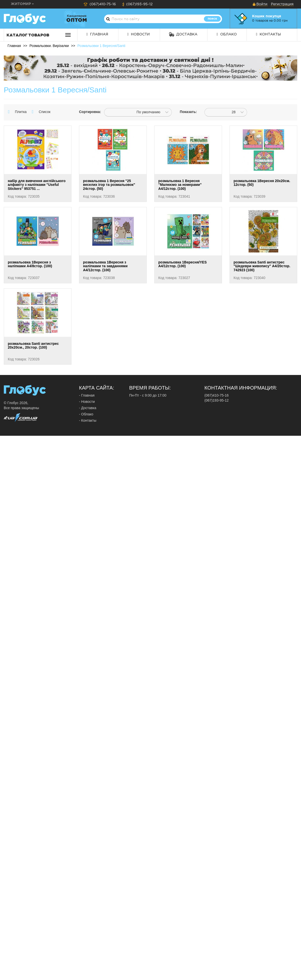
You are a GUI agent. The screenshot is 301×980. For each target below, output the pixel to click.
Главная (97, 34)
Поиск (212, 19)
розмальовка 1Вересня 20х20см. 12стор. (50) (262, 183)
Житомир (22, 4)
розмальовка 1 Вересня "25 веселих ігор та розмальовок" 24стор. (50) (109, 185)
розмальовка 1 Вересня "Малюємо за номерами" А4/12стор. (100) (180, 185)
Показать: (188, 112)
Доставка (183, 34)
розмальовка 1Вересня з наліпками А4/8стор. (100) (30, 264)
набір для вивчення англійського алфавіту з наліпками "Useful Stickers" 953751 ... (37, 185)
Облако (227, 34)
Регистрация (282, 4)
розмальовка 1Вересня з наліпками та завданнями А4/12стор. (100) (105, 266)
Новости (139, 34)
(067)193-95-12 (137, 4)
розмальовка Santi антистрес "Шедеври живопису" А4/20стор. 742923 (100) (262, 266)
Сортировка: (88, 112)
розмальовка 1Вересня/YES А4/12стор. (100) (182, 264)
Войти (262, 4)
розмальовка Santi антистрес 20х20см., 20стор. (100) (33, 345)
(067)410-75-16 (100, 4)
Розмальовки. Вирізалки (49, 46)
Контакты (268, 34)
